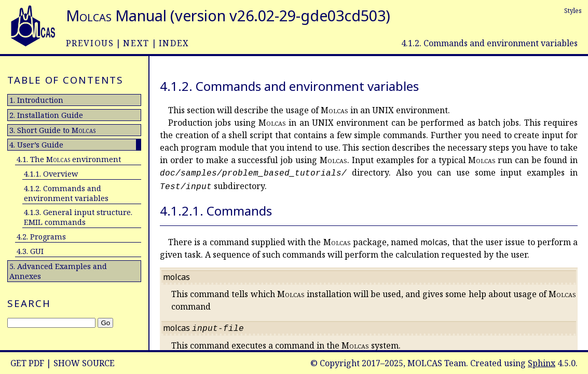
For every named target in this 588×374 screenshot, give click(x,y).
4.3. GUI (30, 251)
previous (90, 43)
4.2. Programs (41, 237)
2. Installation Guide (46, 115)
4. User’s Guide (36, 145)
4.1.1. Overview (51, 174)
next (136, 43)
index (174, 43)
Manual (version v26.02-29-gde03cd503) (228, 15)
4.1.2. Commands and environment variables (66, 193)
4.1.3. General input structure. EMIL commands (78, 217)
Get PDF (27, 363)
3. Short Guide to (52, 130)
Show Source (84, 363)
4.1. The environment (69, 159)
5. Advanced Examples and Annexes (58, 271)
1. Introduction (36, 100)
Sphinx (542, 363)
